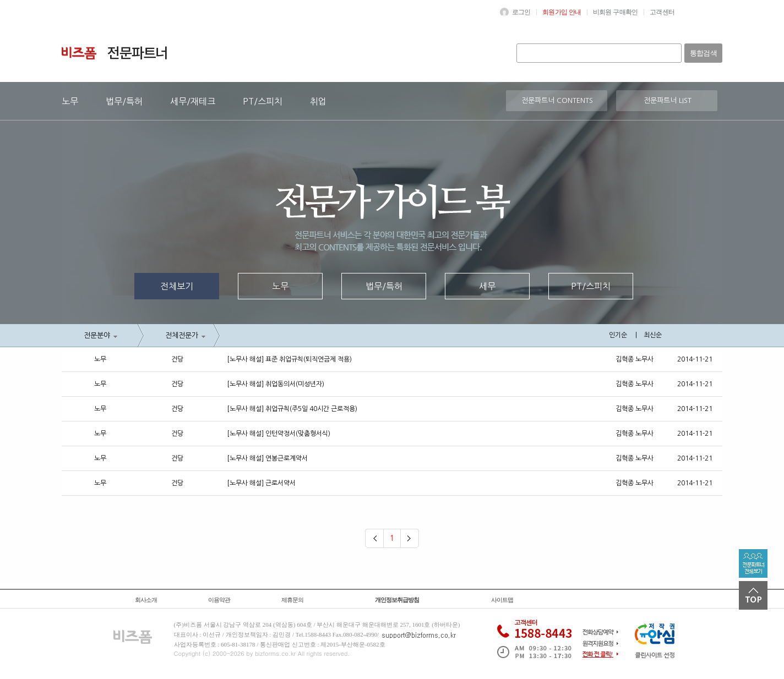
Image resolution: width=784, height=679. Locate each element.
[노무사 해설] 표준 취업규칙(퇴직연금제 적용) (289, 359)
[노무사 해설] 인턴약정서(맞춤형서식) (279, 434)
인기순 (618, 335)
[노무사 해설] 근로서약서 (261, 483)
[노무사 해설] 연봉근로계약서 (267, 458)
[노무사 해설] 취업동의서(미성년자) (276, 384)
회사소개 (146, 600)
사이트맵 (502, 600)
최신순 (653, 335)
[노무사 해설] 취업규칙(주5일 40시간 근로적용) (292, 409)
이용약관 (219, 600)
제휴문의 (292, 600)
